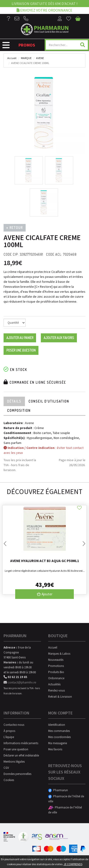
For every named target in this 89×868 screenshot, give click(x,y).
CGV (6, 768)
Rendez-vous (56, 690)
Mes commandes (59, 731)
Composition (19, 410)
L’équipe (9, 737)
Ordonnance (56, 678)
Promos (27, 45)
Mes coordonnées (59, 737)
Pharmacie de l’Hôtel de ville (66, 799)
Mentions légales (14, 762)
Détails (14, 401)
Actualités (54, 684)
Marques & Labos (59, 654)
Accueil (12, 58)
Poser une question (21, 350)
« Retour (15, 228)
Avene (40, 58)
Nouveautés (56, 660)
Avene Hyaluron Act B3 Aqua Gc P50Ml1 (45, 561)
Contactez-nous (14, 725)
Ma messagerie (58, 743)
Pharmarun (58, 790)
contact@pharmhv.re (20, 682)
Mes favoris (55, 749)
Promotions (56, 666)
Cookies (9, 780)
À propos (9, 731)
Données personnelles (17, 774)
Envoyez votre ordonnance (44, 10)
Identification (57, 725)
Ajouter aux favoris (59, 338)
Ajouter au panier (20, 338)
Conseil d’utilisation (49, 401)
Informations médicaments (21, 743)
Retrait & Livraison (60, 697)
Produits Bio (56, 672)
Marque (26, 58)
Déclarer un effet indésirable (21, 755)
